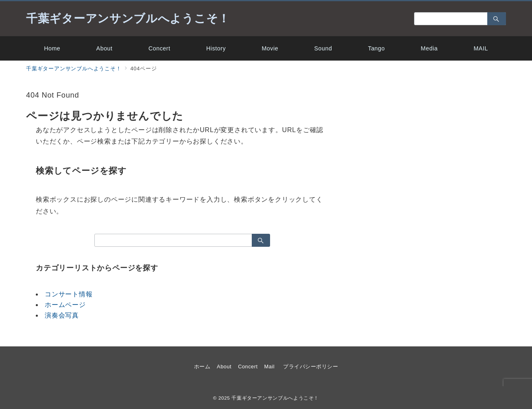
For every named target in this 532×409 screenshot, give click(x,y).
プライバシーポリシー (311, 367)
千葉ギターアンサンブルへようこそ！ (128, 19)
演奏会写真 (62, 315)
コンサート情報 (69, 294)
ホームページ (65, 305)
